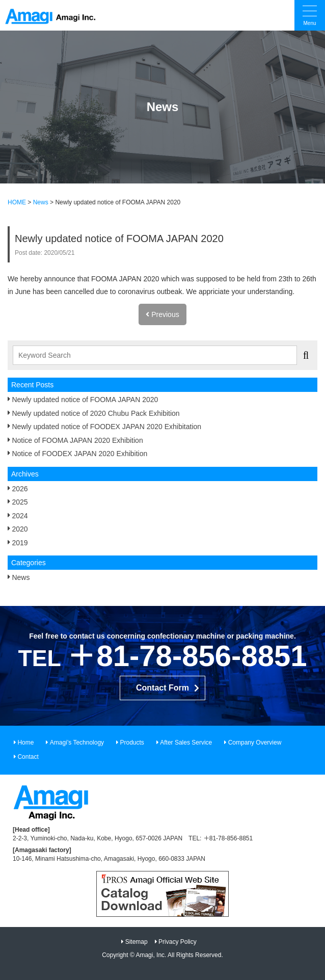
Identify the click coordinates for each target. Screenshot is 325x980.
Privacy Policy (178, 942)
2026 (20, 489)
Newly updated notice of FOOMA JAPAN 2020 (85, 400)
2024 (20, 516)
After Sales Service (186, 743)
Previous (162, 314)
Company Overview (255, 743)
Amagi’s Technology (77, 743)
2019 (20, 543)
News (21, 577)
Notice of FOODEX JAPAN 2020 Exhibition (79, 454)
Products (132, 743)
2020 (20, 529)
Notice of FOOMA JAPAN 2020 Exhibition (77, 440)
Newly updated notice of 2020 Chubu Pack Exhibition (96, 413)
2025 (20, 502)
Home (25, 743)
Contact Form (163, 688)
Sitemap (137, 942)
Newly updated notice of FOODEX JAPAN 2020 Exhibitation (106, 427)
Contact (28, 757)
